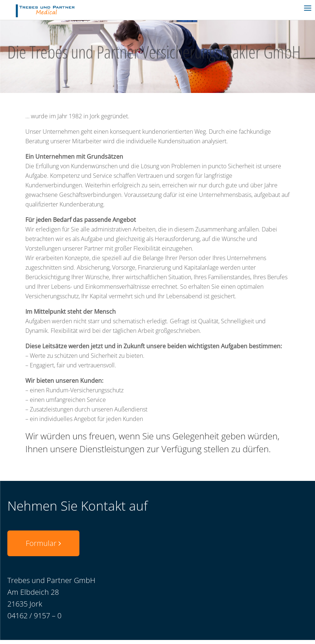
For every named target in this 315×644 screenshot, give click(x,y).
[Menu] (308, 7)
